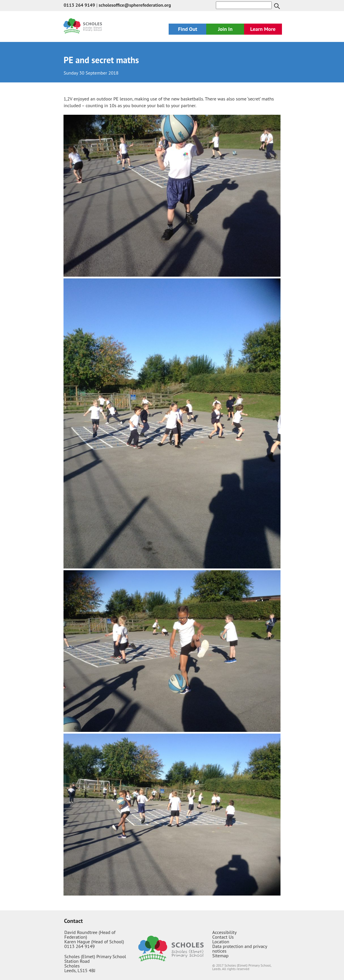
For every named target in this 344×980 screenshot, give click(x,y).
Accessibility (225, 932)
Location (221, 942)
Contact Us (223, 937)
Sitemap (220, 956)
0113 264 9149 (79, 5)
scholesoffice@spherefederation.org (135, 5)
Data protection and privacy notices (240, 949)
